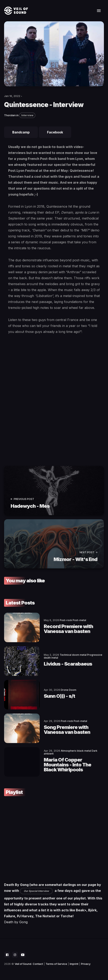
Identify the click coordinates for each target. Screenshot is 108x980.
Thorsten (10, 115)
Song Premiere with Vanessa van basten (67, 730)
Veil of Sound (23, 964)
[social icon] (7, 955)
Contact (38, 964)
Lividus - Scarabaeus (68, 664)
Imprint (74, 964)
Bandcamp (21, 132)
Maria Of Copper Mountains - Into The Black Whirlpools (67, 765)
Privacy (86, 964)
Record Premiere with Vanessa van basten (68, 629)
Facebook (55, 132)
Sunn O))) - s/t (59, 696)
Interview (27, 115)
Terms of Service (56, 964)
